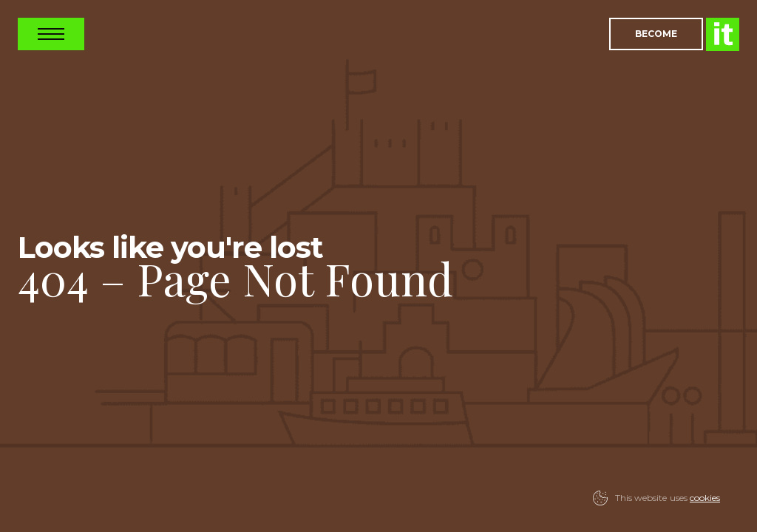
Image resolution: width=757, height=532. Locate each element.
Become (656, 34)
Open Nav (51, 34)
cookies (705, 498)
